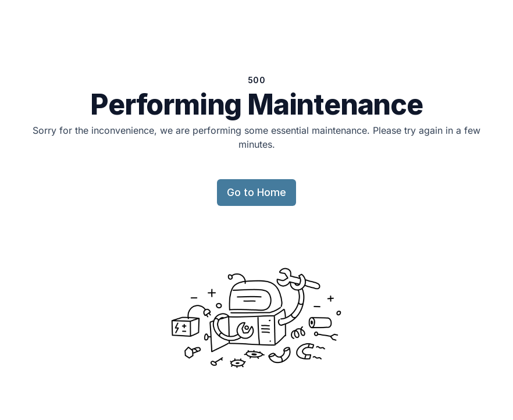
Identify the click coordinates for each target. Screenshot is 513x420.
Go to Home (256, 192)
